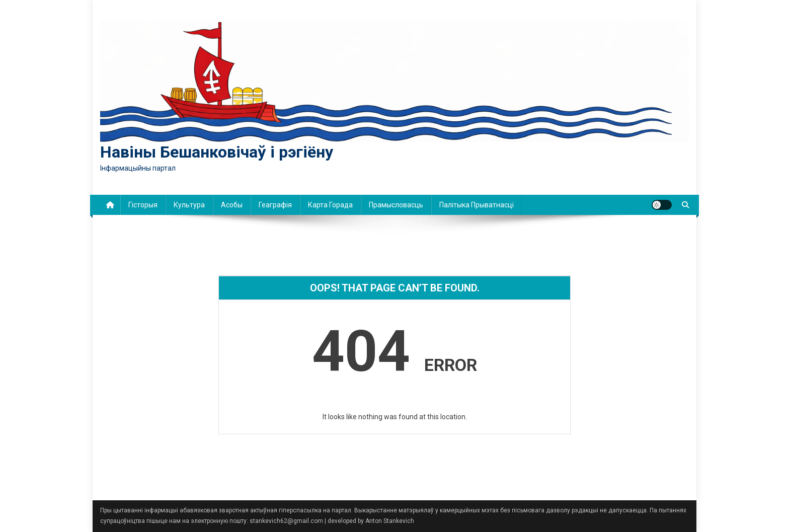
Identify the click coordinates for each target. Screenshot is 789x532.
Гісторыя (143, 205)
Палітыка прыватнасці (477, 205)
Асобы (232, 205)
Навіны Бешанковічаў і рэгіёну (217, 152)
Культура (189, 205)
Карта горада (330, 205)
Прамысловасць (396, 205)
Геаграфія (275, 205)
